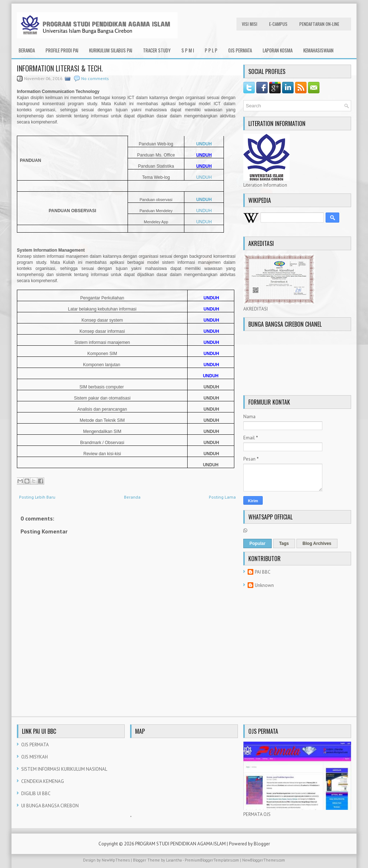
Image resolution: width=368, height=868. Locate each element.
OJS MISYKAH (34, 757)
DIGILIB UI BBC (36, 794)
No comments (95, 78)
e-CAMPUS (278, 24)
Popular (257, 543)
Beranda (27, 50)
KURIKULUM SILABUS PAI (111, 50)
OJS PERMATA (240, 50)
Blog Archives (317, 543)
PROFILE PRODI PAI (62, 50)
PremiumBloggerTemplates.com (212, 860)
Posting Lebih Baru (37, 497)
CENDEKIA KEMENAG (43, 781)
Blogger (262, 844)
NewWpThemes (116, 860)
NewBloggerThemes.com (264, 860)
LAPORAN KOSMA (278, 50)
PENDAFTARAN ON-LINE (319, 24)
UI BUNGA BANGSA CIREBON (50, 806)
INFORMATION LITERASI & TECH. (60, 68)
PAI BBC (263, 572)
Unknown (264, 585)
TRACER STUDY (157, 50)
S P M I (188, 50)
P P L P (211, 50)
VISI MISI (250, 24)
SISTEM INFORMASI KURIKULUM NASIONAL (64, 769)
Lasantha (174, 860)
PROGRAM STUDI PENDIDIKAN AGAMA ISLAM (180, 844)
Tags (284, 543)
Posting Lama (222, 497)
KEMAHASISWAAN (318, 50)
